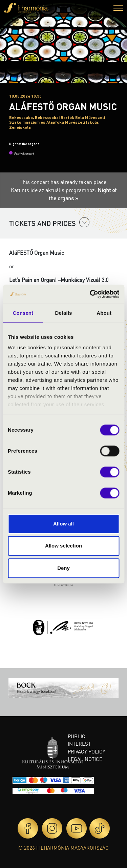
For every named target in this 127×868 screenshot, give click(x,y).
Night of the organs (24, 144)
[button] (118, 9)
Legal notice (85, 759)
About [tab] (104, 313)
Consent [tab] (23, 313)
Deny (63, 568)
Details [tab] (64, 313)
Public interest (79, 740)
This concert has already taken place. (64, 182)
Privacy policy (87, 751)
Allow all (63, 524)
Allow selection (63, 546)
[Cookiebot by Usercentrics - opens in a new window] (90, 294)
